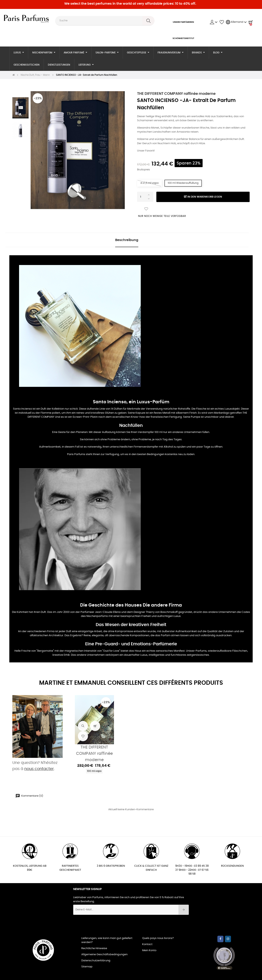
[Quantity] (145, 197)
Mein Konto (149, 950)
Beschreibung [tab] (127, 240)
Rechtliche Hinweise (94, 948)
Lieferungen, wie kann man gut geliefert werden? (107, 940)
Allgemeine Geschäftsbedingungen (104, 955)
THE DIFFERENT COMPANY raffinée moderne (176, 94)
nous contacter (39, 769)
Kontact (147, 944)
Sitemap (87, 967)
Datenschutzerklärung (96, 961)
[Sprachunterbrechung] (236, 22)
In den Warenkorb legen (203, 197)
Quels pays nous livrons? (158, 938)
